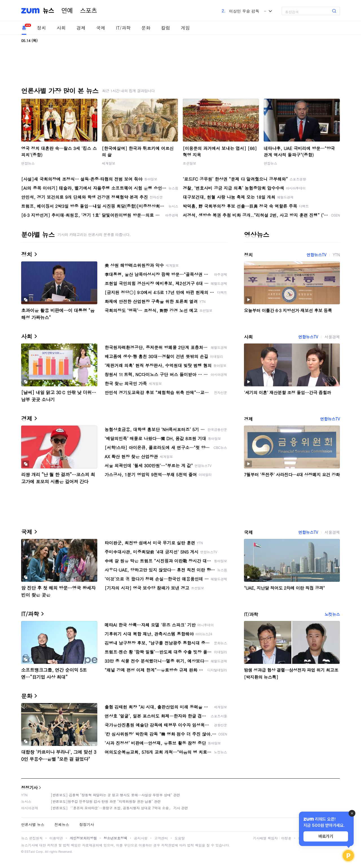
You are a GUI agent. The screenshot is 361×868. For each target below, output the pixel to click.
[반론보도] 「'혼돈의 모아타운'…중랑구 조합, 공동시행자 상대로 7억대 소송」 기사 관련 (119, 808)
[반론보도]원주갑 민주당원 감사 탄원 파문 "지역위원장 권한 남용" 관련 (106, 801)
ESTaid (30, 852)
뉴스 (49, 11)
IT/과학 (123, 28)
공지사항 (141, 838)
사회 (61, 28)
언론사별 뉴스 (33, 824)
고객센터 (161, 838)
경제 (81, 28)
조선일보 (190, 163)
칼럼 (166, 28)
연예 (67, 11)
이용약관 (56, 838)
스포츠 (89, 11)
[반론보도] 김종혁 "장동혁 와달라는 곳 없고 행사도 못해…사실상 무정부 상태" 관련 (115, 795)
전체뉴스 (62, 824)
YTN (336, 255)
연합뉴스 (28, 163)
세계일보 (109, 163)
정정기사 (29, 787)
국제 (101, 28)
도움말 (180, 838)
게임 (185, 28)
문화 (146, 28)
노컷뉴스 (332, 614)
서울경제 (332, 337)
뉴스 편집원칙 (32, 838)
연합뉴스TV (316, 255)
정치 (41, 28)
